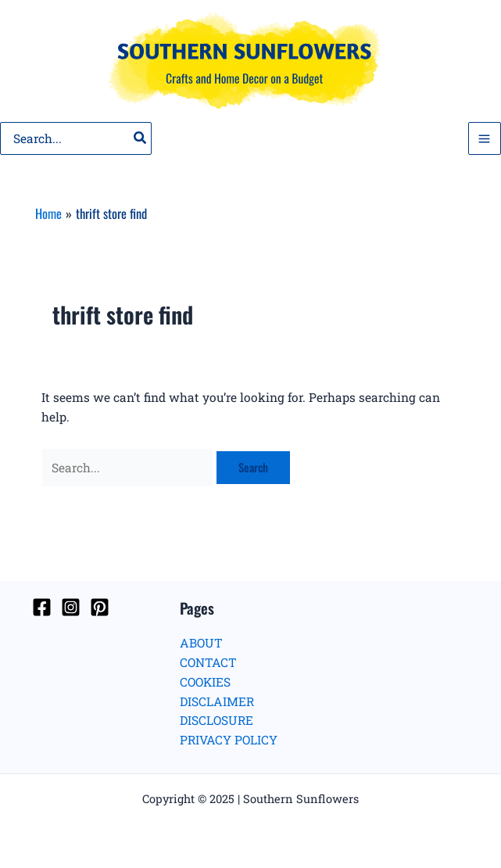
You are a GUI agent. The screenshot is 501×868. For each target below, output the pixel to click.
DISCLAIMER (217, 701)
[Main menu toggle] (485, 138)
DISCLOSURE (217, 720)
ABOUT (201, 643)
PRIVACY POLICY (229, 740)
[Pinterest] (100, 607)
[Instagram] (71, 607)
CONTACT (208, 662)
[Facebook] (42, 607)
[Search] (141, 138)
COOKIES (205, 682)
